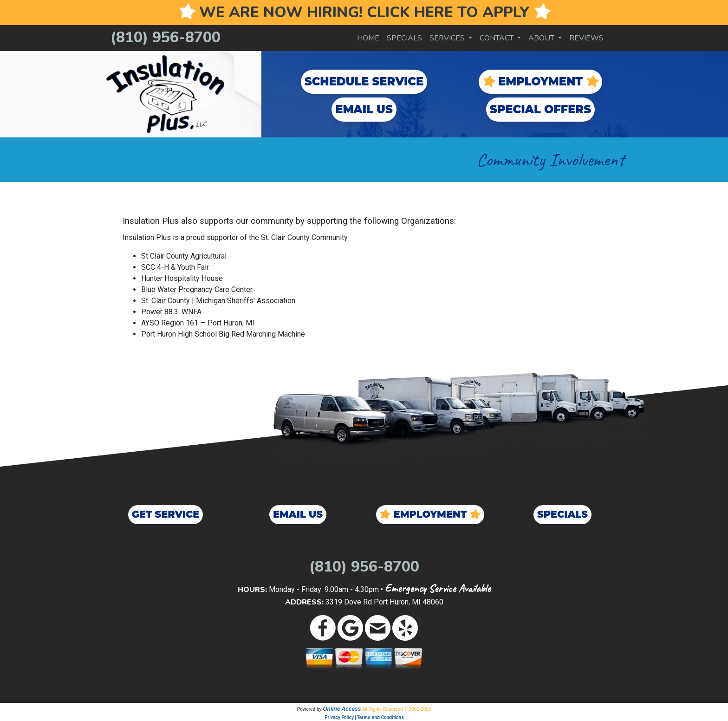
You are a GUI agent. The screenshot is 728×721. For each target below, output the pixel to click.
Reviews (586, 38)
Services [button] (448, 38)
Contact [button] (497, 38)
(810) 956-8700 (166, 37)
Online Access (342, 709)
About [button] (542, 38)
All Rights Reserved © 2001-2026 (397, 709)
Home (368, 38)
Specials (404, 38)
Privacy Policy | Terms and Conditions (364, 718)
